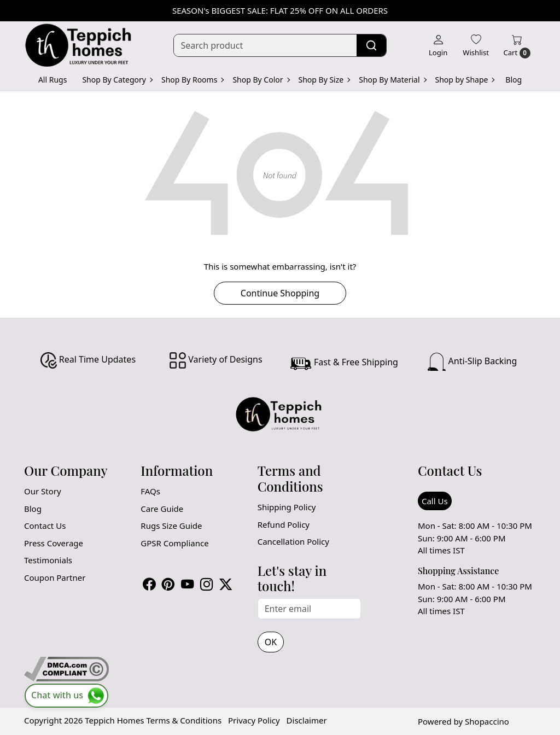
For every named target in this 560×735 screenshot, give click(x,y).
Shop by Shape (465, 80)
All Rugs (53, 80)
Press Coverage (54, 543)
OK (271, 642)
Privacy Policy (254, 720)
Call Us (435, 501)
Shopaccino (487, 721)
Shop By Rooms (192, 80)
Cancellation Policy (293, 541)
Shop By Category (117, 80)
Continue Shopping (280, 293)
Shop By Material (392, 80)
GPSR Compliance (174, 543)
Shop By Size (324, 80)
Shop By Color (261, 80)
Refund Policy (284, 524)
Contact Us (45, 526)
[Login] (438, 45)
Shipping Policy (287, 507)
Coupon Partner (55, 577)
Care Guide (162, 509)
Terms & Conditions (184, 720)
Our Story (43, 491)
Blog (514, 80)
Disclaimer (307, 720)
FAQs (150, 491)
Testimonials (48, 560)
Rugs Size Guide (171, 526)
